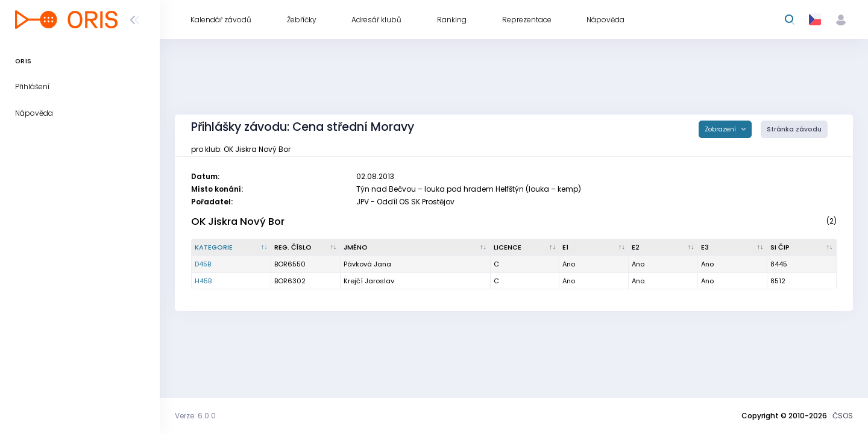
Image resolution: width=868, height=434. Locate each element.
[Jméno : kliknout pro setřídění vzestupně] (415, 248)
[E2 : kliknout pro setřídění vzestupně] (663, 248)
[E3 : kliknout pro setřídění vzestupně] (733, 248)
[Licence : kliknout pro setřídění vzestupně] (525, 248)
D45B (203, 264)
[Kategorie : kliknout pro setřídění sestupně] (231, 248)
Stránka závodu (794, 129)
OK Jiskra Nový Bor (238, 222)
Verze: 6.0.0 (195, 416)
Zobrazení (721, 129)
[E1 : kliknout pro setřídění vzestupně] (594, 248)
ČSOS (843, 416)
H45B (203, 281)
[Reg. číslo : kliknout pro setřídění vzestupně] (306, 248)
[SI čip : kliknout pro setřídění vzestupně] (802, 248)
